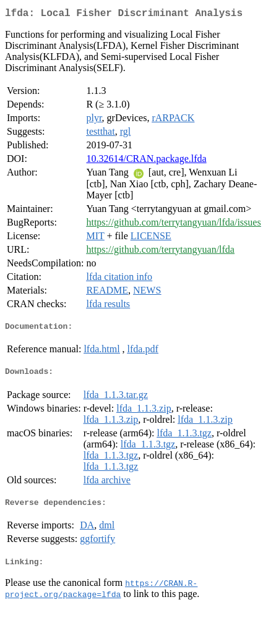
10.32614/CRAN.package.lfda (146, 161)
